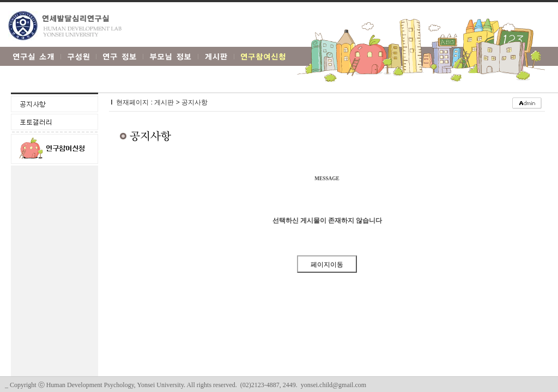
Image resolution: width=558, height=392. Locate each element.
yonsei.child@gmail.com (333, 385)
